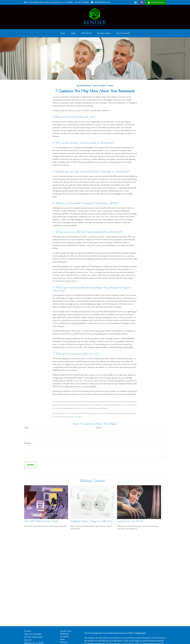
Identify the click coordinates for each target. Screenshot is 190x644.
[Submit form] (30, 465)
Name (26, 428)
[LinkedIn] (136, 2)
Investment (65, 637)
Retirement (65, 634)
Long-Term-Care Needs (130, 521)
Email (99, 428)
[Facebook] (142, 2)
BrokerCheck (141, 633)
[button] (63, 33)
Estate (63, 639)
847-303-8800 (82, 2)
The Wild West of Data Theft (41, 521)
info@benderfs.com (100, 2)
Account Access (156, 2)
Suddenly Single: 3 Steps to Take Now (92, 521)
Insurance (64, 642)
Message (28, 443)
